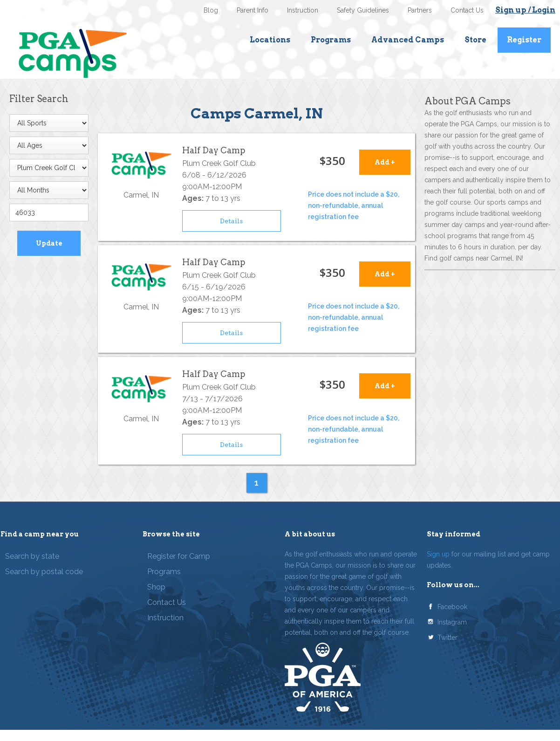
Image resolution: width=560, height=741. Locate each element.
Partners (420, 10)
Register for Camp (179, 556)
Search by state (32, 556)
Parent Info (253, 10)
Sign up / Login (525, 10)
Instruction (303, 10)
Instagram (452, 622)
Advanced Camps (408, 40)
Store (475, 40)
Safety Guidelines (363, 10)
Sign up (438, 554)
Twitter (447, 638)
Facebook (452, 607)
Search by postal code (44, 572)
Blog (211, 10)
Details (231, 221)
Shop (156, 587)
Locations (270, 40)
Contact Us (467, 10)
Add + (385, 162)
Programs (331, 40)
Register (524, 40)
